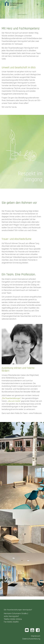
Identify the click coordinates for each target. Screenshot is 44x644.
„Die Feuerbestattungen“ (11, 398)
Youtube (32, 629)
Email (27, 629)
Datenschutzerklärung (31, 639)
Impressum (36, 636)
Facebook (37, 629)
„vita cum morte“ (14, 401)
